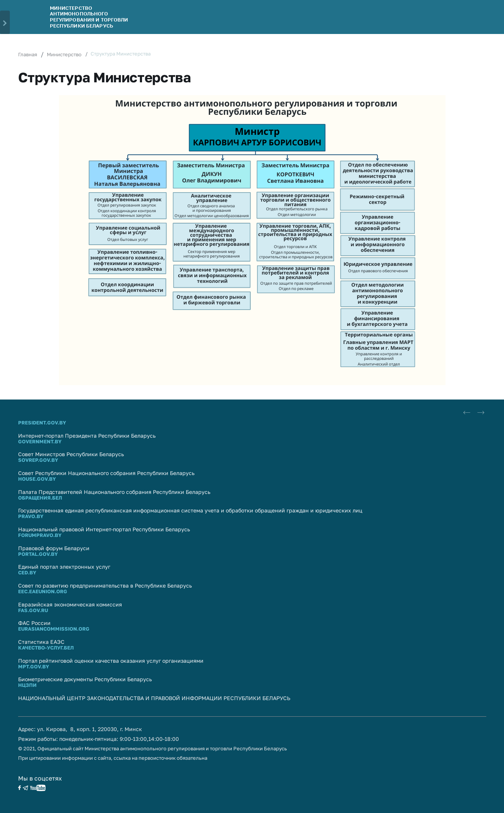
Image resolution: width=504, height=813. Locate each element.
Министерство (64, 54)
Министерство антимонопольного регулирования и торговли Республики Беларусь (89, 17)
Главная (28, 54)
